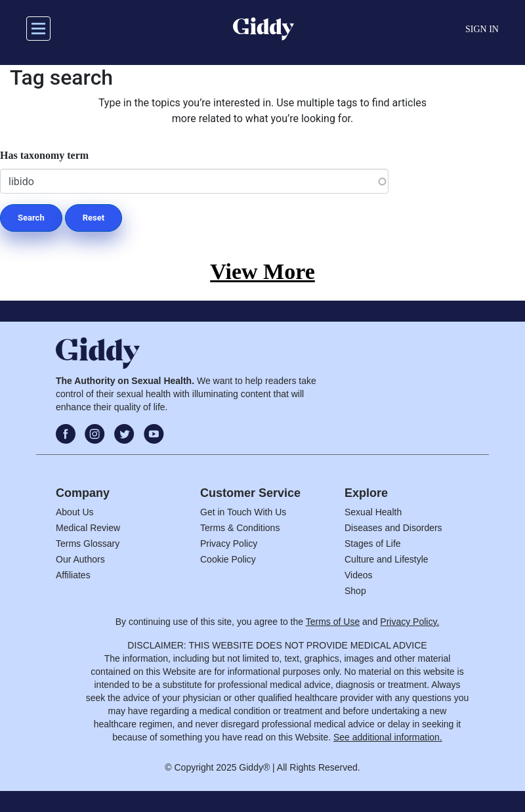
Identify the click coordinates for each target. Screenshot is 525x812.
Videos (359, 575)
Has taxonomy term (44, 155)
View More (262, 271)
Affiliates (73, 575)
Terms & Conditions (240, 528)
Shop (355, 591)
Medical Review (88, 528)
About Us (75, 512)
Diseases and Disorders (393, 528)
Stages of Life (373, 544)
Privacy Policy (229, 544)
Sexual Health (373, 512)
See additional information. (388, 737)
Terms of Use (333, 622)
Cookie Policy (228, 559)
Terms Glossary (88, 544)
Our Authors (80, 559)
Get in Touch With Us (243, 512)
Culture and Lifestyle (387, 559)
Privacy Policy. (409, 622)
